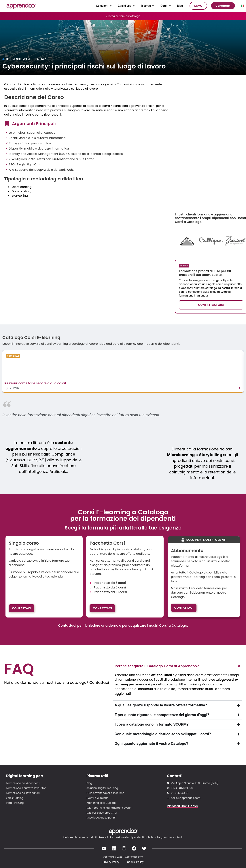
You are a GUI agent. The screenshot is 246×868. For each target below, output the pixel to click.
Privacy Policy (111, 862)
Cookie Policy (135, 862)
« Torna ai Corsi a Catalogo (123, 16)
